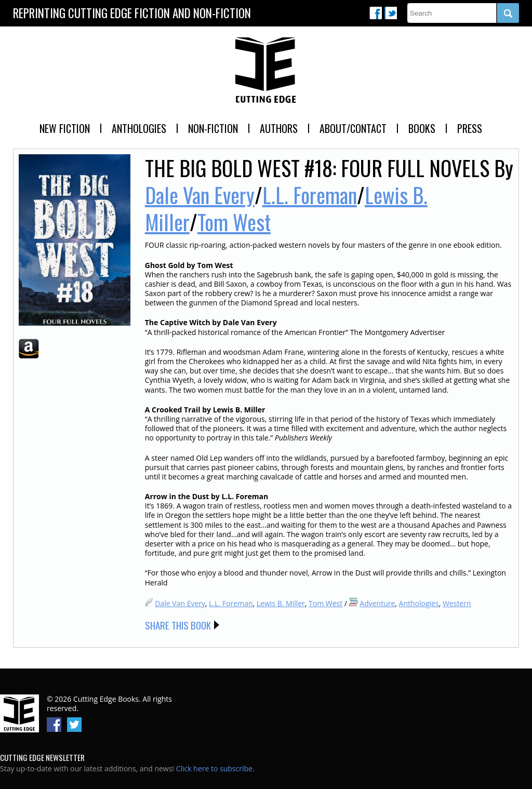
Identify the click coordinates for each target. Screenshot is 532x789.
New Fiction (65, 128)
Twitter (391, 13)
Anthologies (139, 128)
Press (470, 128)
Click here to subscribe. (215, 768)
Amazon (29, 349)
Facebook (376, 13)
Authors (279, 128)
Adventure (377, 603)
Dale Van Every (200, 195)
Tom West (234, 222)
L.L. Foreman (310, 195)
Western (457, 603)
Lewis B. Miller (281, 603)
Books (422, 128)
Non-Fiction (213, 128)
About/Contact (353, 128)
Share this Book (178, 625)
